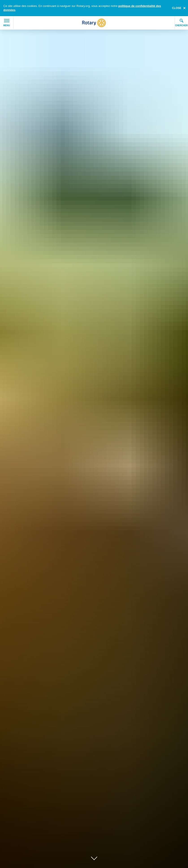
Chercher (181, 23)
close (177, 8)
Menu (7, 23)
